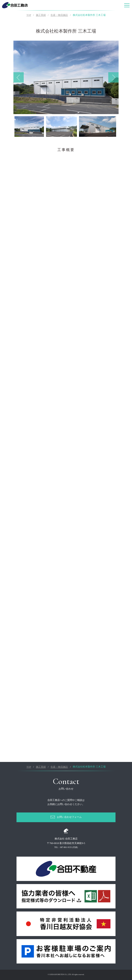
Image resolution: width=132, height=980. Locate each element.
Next (113, 77)
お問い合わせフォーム (69, 817)
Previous (19, 77)
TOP (29, 15)
